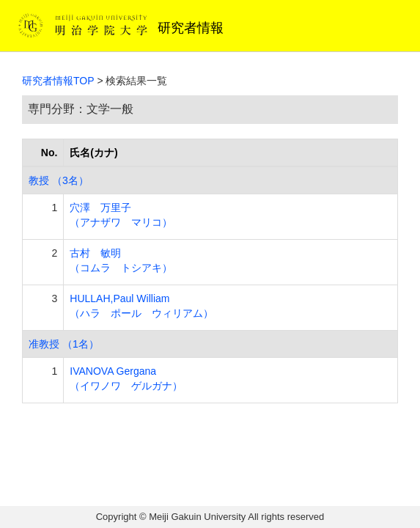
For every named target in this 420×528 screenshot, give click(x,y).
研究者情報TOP (58, 81)
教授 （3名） (59, 180)
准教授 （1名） (64, 344)
